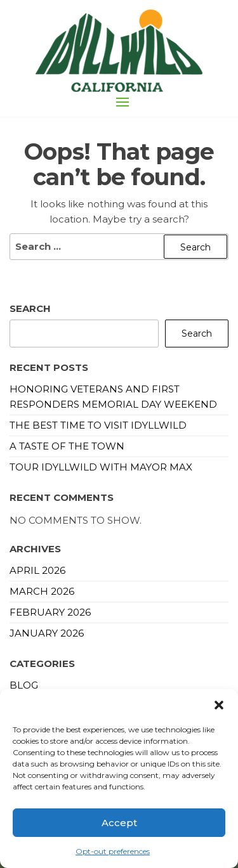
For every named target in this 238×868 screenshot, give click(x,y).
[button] (219, 705)
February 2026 (50, 612)
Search (30, 308)
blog (24, 685)
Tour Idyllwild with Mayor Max (101, 467)
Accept (119, 823)
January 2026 (47, 633)
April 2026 (37, 570)
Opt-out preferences (113, 851)
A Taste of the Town (67, 446)
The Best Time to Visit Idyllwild (98, 425)
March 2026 (42, 591)
